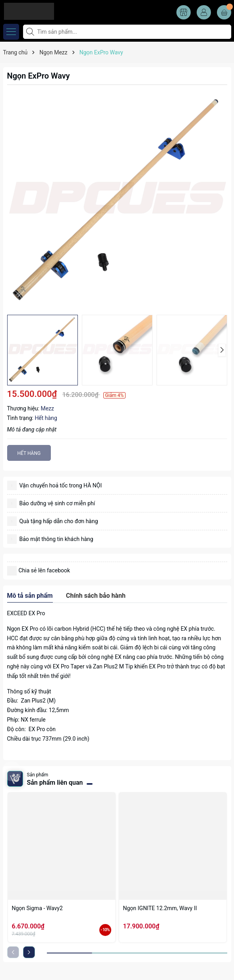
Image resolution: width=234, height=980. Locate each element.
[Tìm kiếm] (31, 32)
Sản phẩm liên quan (55, 783)
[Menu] (11, 32)
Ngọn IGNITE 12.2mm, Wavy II (160, 908)
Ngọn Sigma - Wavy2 (37, 908)
